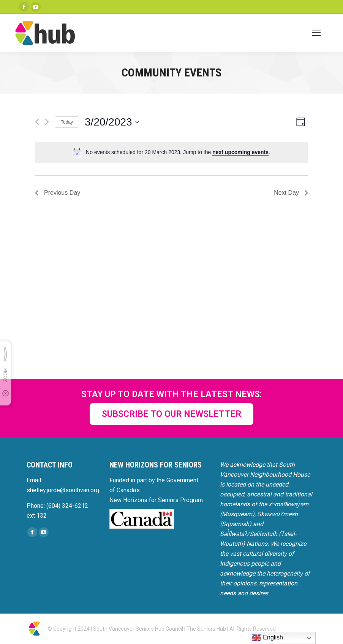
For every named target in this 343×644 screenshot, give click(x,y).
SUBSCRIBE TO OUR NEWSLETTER (171, 414)
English (268, 638)
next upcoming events (240, 152)
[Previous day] (37, 122)
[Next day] (47, 122)
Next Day (291, 193)
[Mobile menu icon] (316, 33)
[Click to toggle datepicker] (112, 122)
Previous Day (58, 193)
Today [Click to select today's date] (67, 122)
